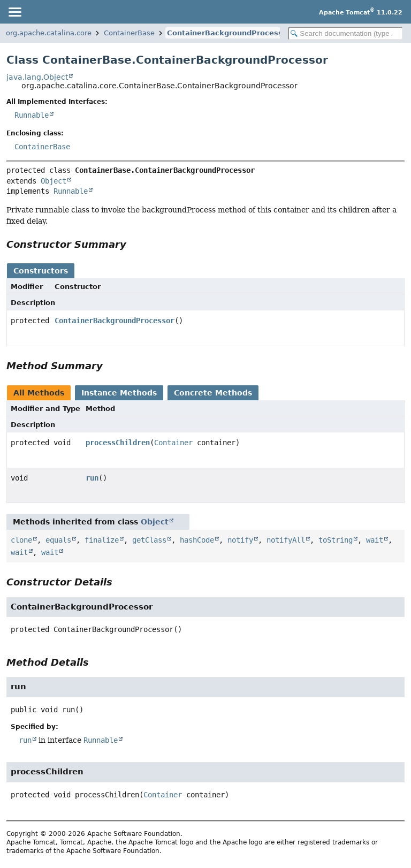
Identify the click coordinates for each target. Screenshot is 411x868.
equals (58, 540)
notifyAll (286, 540)
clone (21, 540)
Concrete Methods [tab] (213, 393)
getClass (149, 540)
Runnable (32, 115)
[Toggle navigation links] (14, 12)
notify (240, 540)
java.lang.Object (37, 77)
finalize (102, 540)
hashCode (197, 540)
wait (375, 540)
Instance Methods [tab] (119, 393)
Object (54, 181)
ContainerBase (129, 33)
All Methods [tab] (39, 393)
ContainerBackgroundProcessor (229, 33)
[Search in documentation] (345, 33)
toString (336, 540)
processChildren (118, 443)
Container (173, 443)
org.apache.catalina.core (49, 33)
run (92, 478)
